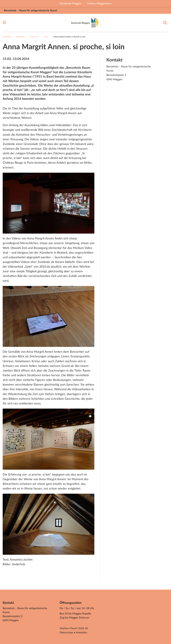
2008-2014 (37, 38)
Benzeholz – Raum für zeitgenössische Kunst (31, 11)
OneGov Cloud (68, 629)
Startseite (7, 38)
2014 (48, 38)
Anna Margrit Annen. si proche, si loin (74, 38)
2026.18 (84, 629)
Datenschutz (67, 633)
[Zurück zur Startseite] (85, 24)
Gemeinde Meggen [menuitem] (72, 4)
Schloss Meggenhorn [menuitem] (101, 4)
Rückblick (22, 38)
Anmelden (83, 633)
